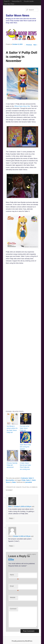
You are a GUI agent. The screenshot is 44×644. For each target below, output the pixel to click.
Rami (10, 507)
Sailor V (29, 480)
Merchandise (10, 480)
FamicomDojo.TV (17, 1)
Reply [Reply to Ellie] (12, 546)
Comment (13, 609)
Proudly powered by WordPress (22, 641)
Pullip (24, 480)
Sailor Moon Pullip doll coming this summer (25, 447)
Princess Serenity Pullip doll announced (12, 465)
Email (14, 587)
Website (13, 597)
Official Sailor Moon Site (22, 106)
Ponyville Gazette (29, 1)
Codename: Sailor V (27, 478)
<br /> (15, 280)
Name (14, 575)
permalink (29, 482)
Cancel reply (32, 554)
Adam (14, 482)
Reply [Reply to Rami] (12, 518)
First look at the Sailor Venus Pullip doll (25, 428)
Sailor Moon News (9, 4)
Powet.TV (7, 1)
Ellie (11, 560)
